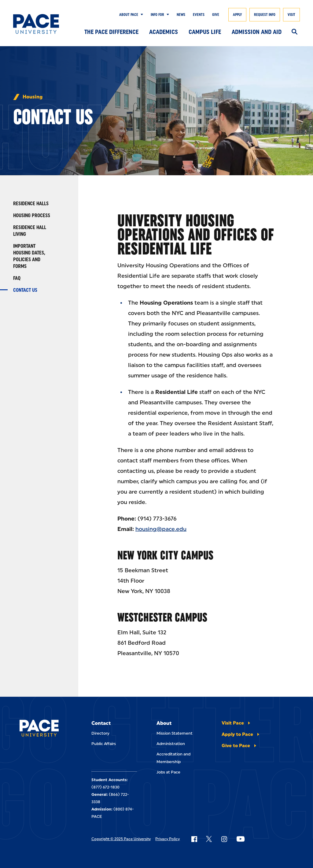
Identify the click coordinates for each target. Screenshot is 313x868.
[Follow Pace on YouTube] (241, 839)
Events (199, 15)
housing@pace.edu (161, 529)
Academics (164, 32)
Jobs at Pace (168, 772)
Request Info (265, 15)
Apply (237, 15)
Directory (100, 733)
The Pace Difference (111, 32)
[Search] (295, 32)
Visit (291, 15)
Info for (157, 15)
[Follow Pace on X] (209, 839)
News (181, 15)
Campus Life (205, 32)
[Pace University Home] (36, 24)
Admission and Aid (257, 32)
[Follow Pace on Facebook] (194, 839)
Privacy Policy (168, 839)
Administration (171, 744)
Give (216, 15)
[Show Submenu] (141, 15)
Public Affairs (104, 744)
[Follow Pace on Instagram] (224, 839)
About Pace (129, 15)
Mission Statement (175, 733)
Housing (33, 97)
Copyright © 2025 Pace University (121, 839)
